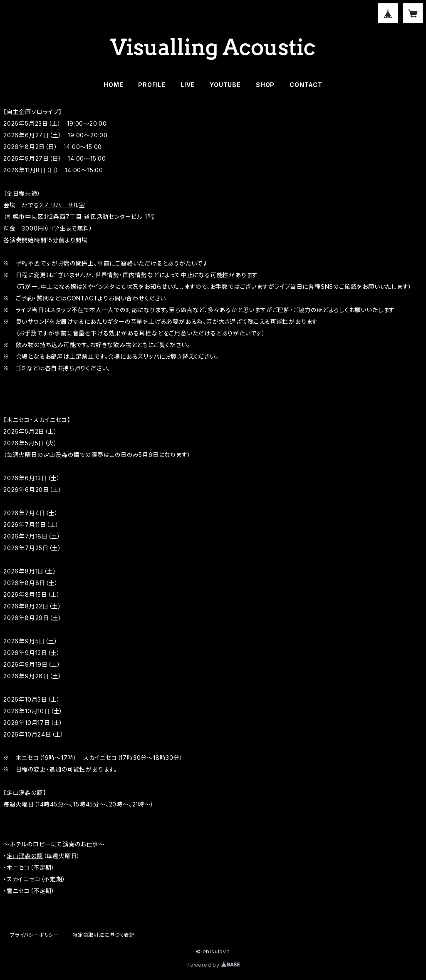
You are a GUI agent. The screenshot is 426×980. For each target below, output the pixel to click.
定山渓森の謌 (25, 856)
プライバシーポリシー (35, 935)
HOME (113, 85)
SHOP (265, 85)
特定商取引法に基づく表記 (104, 935)
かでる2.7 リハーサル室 (53, 205)
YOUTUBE (225, 85)
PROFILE (152, 85)
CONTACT (306, 85)
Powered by (213, 965)
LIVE (188, 85)
